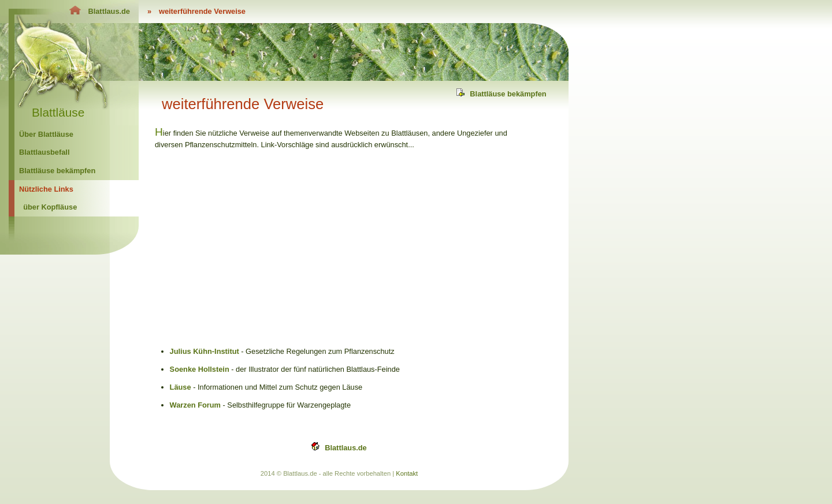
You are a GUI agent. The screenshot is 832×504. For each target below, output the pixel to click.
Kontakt (407, 473)
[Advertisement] (252, 247)
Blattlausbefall (44, 152)
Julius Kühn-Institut (205, 351)
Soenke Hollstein (200, 369)
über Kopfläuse (50, 207)
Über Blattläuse (46, 134)
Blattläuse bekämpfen (57, 171)
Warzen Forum (195, 405)
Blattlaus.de (346, 448)
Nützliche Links (46, 189)
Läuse (181, 387)
